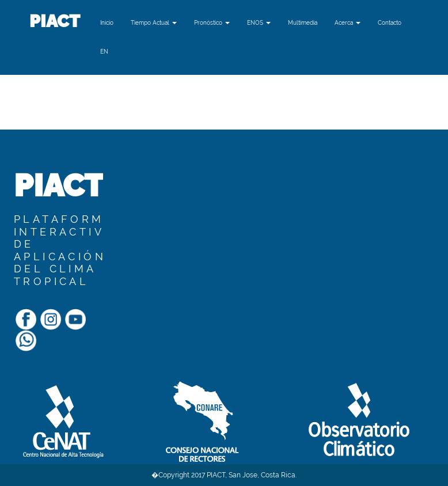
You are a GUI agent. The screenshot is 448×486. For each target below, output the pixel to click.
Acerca (348, 23)
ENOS (259, 23)
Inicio (107, 23)
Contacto (390, 23)
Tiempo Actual (154, 23)
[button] (104, 52)
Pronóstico (212, 23)
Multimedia (303, 23)
